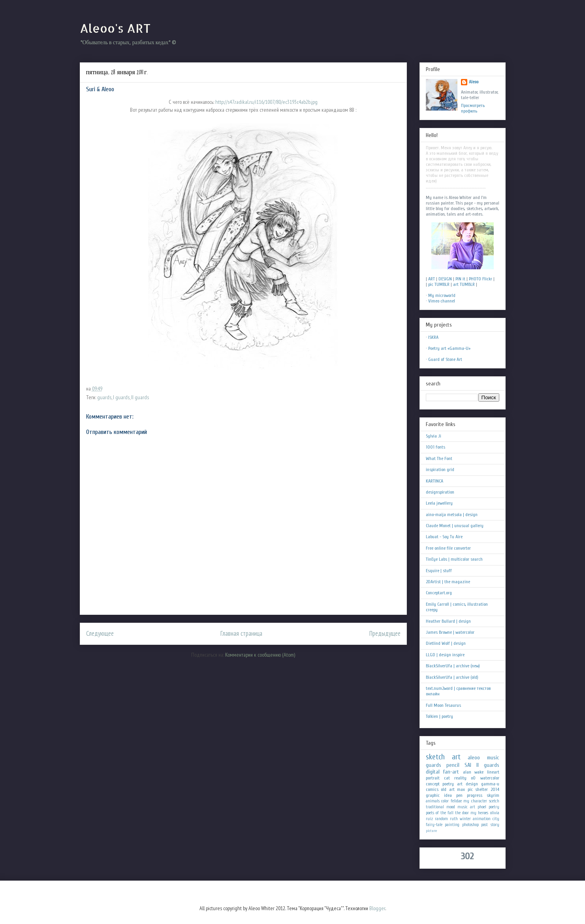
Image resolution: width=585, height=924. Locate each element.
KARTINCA (435, 481)
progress (475, 795)
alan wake (473, 772)
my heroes (479, 813)
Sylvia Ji (434, 436)
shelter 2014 (487, 789)
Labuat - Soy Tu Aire (444, 537)
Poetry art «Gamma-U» (449, 348)
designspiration (440, 492)
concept (433, 784)
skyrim (493, 795)
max (461, 789)
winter (465, 819)
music (493, 758)
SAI (468, 765)
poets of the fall (440, 813)
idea (448, 795)
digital (433, 772)
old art (448, 789)
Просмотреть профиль (473, 108)
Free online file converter (448, 548)
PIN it (460, 279)
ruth (454, 819)
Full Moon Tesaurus (443, 705)
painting (452, 825)
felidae (456, 801)
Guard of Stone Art (445, 359)
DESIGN (445, 279)
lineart (493, 772)
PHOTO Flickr (481, 279)
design (472, 784)
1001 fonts (435, 447)
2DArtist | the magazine (448, 582)
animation (482, 819)
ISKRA (433, 337)
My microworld (442, 295)
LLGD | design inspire (445, 655)
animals (433, 801)
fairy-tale (434, 825)
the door (462, 813)
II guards (140, 397)
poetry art (452, 784)
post (484, 825)
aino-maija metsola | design (452, 515)
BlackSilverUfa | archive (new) (453, 666)
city (496, 819)
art (456, 757)
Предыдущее (385, 633)
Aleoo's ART (115, 28)
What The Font (439, 458)
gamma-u (490, 784)
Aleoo (474, 82)
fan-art (451, 772)
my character (475, 801)
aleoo (474, 758)
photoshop (470, 825)
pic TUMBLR (439, 284)
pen (459, 795)
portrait (433, 778)
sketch (435, 757)
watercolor (490, 778)
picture (431, 831)
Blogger (377, 908)
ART (432, 279)
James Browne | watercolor (450, 632)
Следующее (100, 633)
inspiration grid (440, 470)
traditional (435, 807)
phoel (482, 807)
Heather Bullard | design (448, 621)
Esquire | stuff (439, 571)
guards (104, 397)
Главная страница (241, 633)
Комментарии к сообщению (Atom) (260, 655)
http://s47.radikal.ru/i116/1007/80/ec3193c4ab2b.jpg (266, 102)
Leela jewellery (439, 503)
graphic (433, 795)
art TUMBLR (464, 284)
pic (470, 789)
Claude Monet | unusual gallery (455, 526)
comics (432, 789)
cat (447, 778)
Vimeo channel (442, 301)
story (495, 825)
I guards (121, 397)
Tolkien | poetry (439, 716)
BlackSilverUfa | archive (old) (452, 677)
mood (451, 807)
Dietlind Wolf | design (446, 643)
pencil (453, 765)
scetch (494, 801)
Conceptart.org (439, 593)
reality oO (465, 778)
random (441, 819)
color (445, 801)
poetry (494, 807)
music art (466, 807)
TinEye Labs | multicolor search (454, 559)
